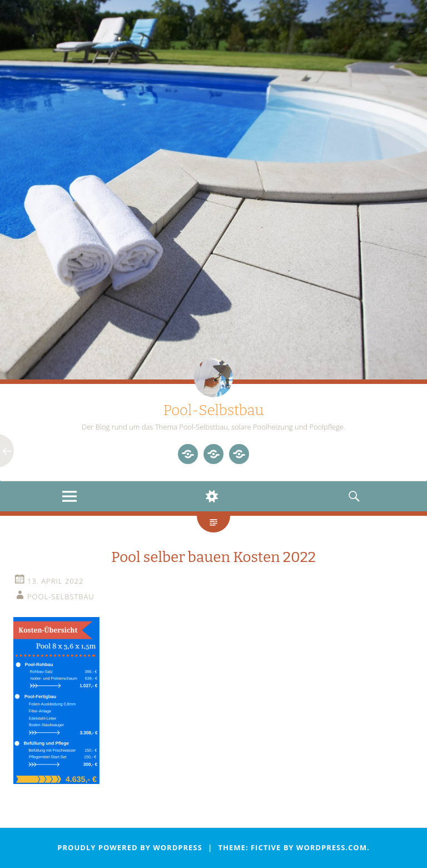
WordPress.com (332, 847)
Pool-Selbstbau (213, 410)
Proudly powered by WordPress (130, 847)
